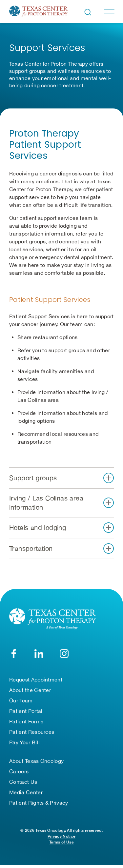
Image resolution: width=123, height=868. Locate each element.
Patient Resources (32, 733)
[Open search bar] (88, 12)
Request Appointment (36, 680)
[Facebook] (14, 655)
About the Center (30, 691)
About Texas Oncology (36, 762)
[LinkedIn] (39, 655)
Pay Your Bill (24, 743)
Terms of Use (61, 843)
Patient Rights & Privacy (39, 804)
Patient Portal (26, 712)
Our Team (21, 701)
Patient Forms (26, 722)
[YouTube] (64, 655)
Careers (19, 772)
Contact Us (23, 783)
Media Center (26, 793)
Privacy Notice (61, 837)
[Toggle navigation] (109, 11)
